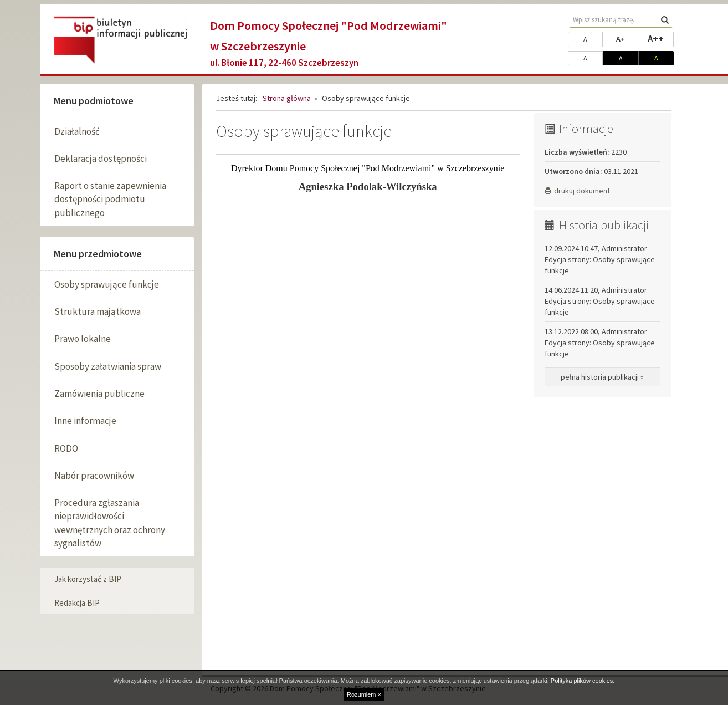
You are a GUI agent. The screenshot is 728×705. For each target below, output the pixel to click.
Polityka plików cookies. (583, 681)
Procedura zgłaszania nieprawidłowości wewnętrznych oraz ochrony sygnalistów (110, 523)
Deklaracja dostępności (101, 159)
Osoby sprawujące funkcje (107, 284)
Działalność (77, 131)
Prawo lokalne (83, 339)
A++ (661, 38)
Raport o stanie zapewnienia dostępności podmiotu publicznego (110, 199)
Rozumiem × (364, 694)
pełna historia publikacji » (602, 377)
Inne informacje (85, 421)
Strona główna (287, 98)
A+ (627, 38)
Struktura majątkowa (98, 311)
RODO (66, 448)
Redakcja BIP (77, 603)
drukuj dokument (577, 191)
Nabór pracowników (94, 476)
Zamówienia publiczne (99, 394)
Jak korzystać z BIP (88, 579)
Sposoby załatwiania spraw (108, 366)
